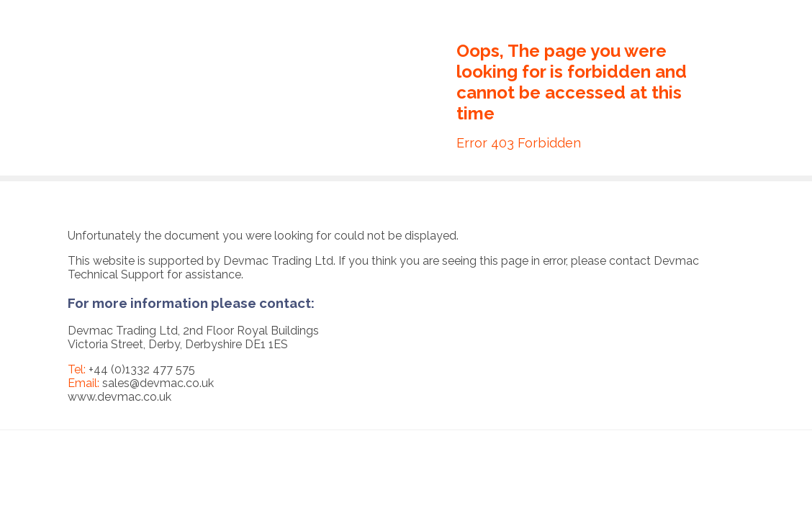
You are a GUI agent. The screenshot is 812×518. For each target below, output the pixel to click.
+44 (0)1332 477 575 (142, 369)
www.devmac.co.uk (119, 397)
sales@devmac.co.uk (158, 383)
